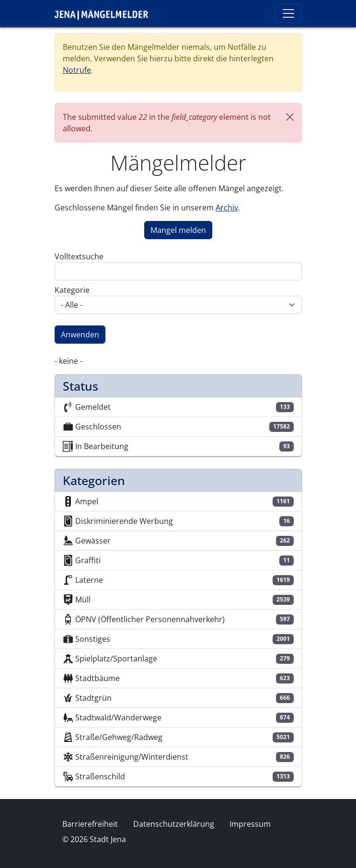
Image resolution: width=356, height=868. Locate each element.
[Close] (290, 117)
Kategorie (72, 290)
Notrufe (77, 70)
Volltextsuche (79, 256)
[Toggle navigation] (288, 13)
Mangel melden (178, 230)
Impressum (250, 824)
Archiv (227, 208)
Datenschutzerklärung (174, 824)
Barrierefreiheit (90, 824)
